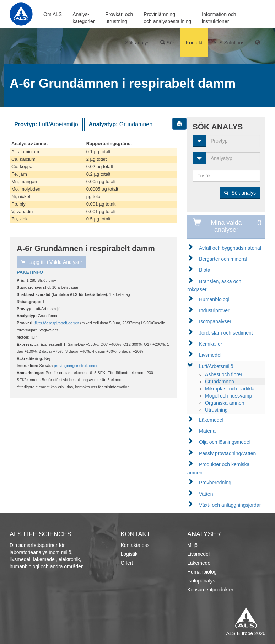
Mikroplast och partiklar (231, 389)
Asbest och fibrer (224, 374)
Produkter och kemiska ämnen (218, 469)
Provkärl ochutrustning (119, 18)
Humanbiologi (214, 299)
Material (208, 431)
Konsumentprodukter (210, 590)
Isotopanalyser (215, 321)
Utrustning (216, 410)
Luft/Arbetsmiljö (216, 366)
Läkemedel (211, 420)
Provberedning (215, 483)
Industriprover (214, 310)
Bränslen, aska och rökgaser (214, 285)
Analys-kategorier (83, 18)
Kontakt (194, 43)
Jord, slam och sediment (226, 333)
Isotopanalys (201, 581)
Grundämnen (220, 382)
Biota (205, 270)
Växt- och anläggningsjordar (230, 505)
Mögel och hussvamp (228, 396)
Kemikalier (211, 344)
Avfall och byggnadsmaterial (230, 248)
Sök (168, 43)
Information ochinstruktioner (219, 18)
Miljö (192, 545)
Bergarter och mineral (223, 259)
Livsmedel (210, 355)
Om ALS (53, 14)
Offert (127, 563)
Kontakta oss (135, 545)
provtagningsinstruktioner (76, 366)
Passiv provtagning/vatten (227, 453)
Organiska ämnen (225, 403)
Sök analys (137, 43)
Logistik (129, 554)
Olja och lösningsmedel (225, 442)
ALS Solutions (229, 43)
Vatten (206, 494)
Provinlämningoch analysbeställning (167, 18)
